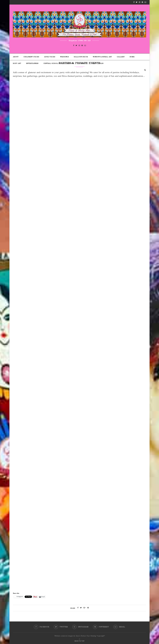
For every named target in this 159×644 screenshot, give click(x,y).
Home (132, 57)
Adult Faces (50, 57)
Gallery (121, 57)
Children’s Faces (31, 57)
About (16, 57)
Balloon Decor (81, 57)
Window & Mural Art (102, 57)
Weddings (64, 57)
